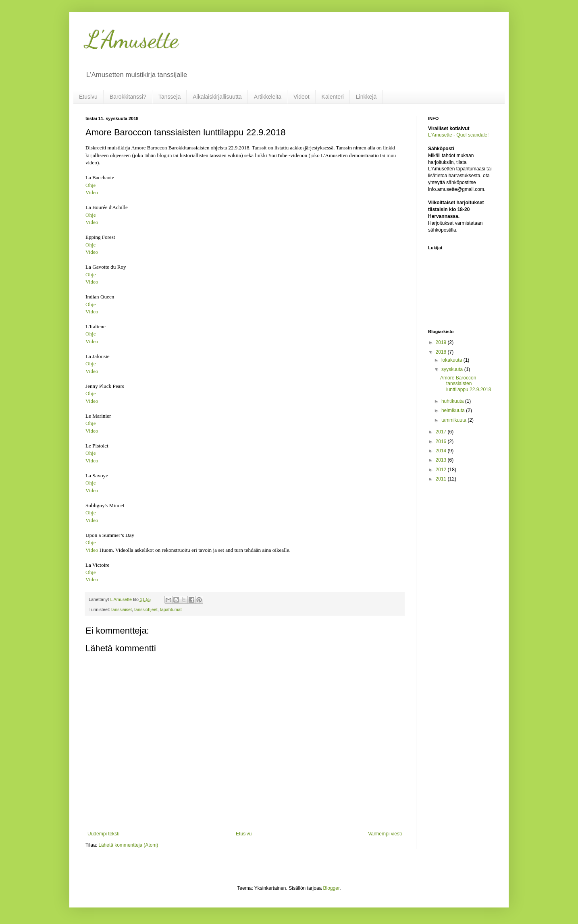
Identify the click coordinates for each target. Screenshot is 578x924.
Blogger (332, 888)
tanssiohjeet (146, 609)
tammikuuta (454, 420)
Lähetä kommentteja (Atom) (128, 845)
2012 (442, 470)
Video (92, 192)
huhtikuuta (453, 401)
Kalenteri (333, 97)
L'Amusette (132, 39)
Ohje (90, 185)
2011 (442, 479)
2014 (442, 451)
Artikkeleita (268, 97)
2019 (442, 342)
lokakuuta (452, 360)
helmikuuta (454, 410)
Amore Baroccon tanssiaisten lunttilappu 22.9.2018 (466, 384)
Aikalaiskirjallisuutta (217, 97)
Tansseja (169, 97)
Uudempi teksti (103, 834)
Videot (301, 97)
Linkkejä (366, 97)
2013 (442, 460)
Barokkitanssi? (128, 97)
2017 (442, 432)
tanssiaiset (122, 609)
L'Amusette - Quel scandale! (458, 135)
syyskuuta (453, 369)
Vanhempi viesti (385, 834)
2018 (442, 352)
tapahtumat (171, 609)
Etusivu (88, 97)
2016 (442, 441)
